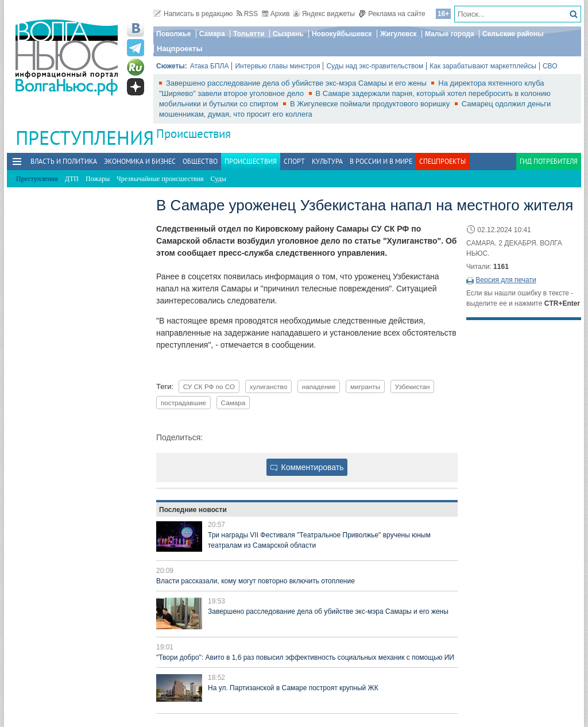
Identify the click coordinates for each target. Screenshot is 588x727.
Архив (276, 14)
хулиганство (269, 386)
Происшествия (194, 134)
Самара (212, 34)
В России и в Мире (381, 161)
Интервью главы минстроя (277, 66)
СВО (550, 66)
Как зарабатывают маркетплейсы (483, 66)
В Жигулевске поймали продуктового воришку (371, 104)
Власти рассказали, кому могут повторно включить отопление (256, 581)
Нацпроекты (180, 49)
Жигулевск (399, 34)
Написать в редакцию (193, 14)
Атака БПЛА (210, 66)
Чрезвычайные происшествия (160, 179)
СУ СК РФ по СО (209, 386)
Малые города (450, 34)
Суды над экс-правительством (375, 66)
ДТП (72, 179)
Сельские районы (513, 34)
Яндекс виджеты (324, 14)
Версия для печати (506, 280)
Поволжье (173, 34)
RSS (247, 14)
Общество (200, 161)
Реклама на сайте (392, 14)
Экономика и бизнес (140, 161)
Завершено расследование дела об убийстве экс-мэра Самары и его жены (297, 83)
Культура (327, 161)
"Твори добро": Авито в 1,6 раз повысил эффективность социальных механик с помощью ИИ (305, 657)
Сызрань (288, 34)
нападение (319, 386)
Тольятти (249, 34)
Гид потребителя (549, 161)
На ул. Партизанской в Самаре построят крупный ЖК (293, 688)
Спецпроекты (442, 161)
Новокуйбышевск (342, 34)
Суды (218, 179)
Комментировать (307, 467)
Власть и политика (64, 161)
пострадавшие (183, 403)
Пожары (98, 179)
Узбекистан (413, 386)
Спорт (294, 161)
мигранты (365, 386)
